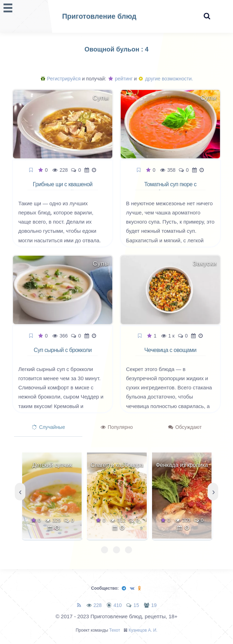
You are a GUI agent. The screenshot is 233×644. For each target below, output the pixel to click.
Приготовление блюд (99, 16)
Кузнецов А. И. (143, 630)
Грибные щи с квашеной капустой (63, 188)
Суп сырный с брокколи (63, 350)
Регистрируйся (61, 79)
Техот (115, 630)
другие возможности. (166, 79)
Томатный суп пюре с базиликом (171, 188)
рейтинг (121, 79)
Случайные (49, 427)
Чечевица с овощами (170, 350)
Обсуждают (185, 427)
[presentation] (20, 492)
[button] (105, 550)
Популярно (117, 427)
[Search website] (207, 16)
